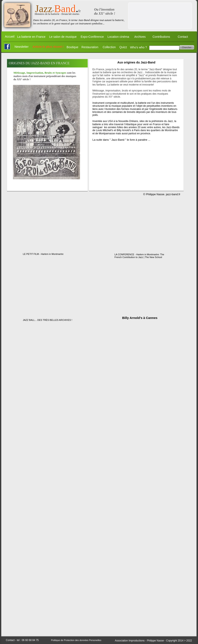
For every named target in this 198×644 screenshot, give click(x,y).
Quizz (123, 47)
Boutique (72, 47)
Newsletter (21, 47)
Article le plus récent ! (48, 47)
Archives (140, 37)
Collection (109, 47)
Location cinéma (118, 37)
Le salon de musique (63, 37)
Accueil (10, 36)
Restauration (90, 47)
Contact (183, 37)
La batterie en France (31, 37)
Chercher (187, 47)
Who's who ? (139, 47)
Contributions (161, 37)
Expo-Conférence (92, 37)
